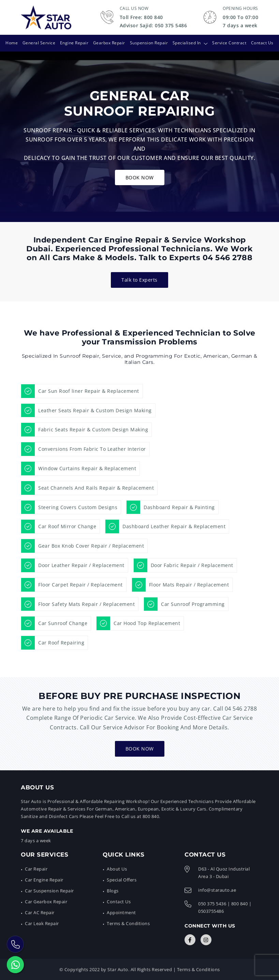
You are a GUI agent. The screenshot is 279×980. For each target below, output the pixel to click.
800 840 (240, 904)
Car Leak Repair (42, 923)
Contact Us (263, 43)
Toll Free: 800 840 (141, 17)
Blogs (113, 891)
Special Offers (122, 879)
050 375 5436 (212, 904)
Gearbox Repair (109, 43)
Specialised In (187, 43)
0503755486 (211, 911)
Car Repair (36, 868)
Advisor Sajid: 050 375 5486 (153, 25)
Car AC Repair (40, 912)
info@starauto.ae (217, 890)
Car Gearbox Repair (46, 902)
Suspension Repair (149, 43)
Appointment (121, 912)
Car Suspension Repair (49, 891)
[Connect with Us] (190, 940)
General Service (39, 43)
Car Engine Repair (44, 879)
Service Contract (230, 43)
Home (11, 43)
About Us (117, 868)
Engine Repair (74, 43)
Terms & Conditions (128, 923)
